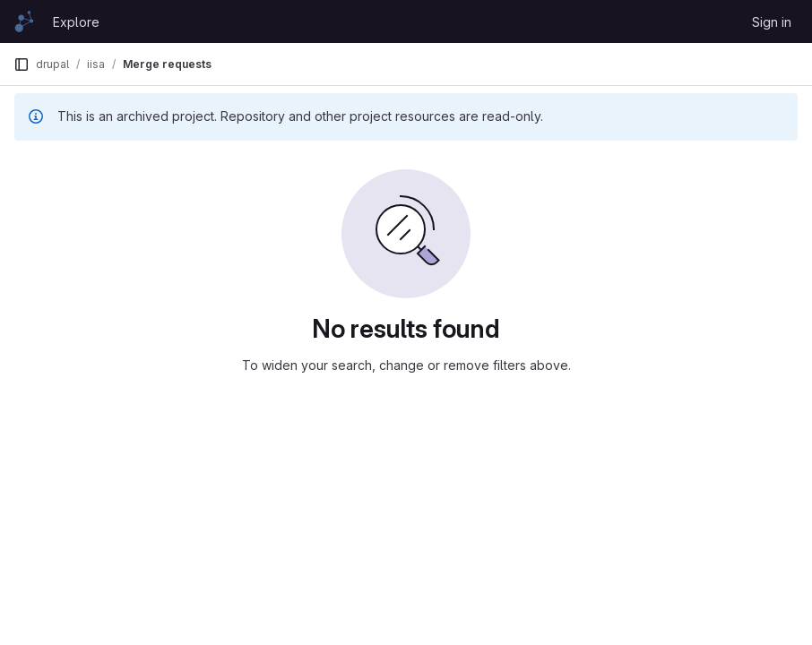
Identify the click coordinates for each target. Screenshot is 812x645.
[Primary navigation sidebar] (22, 64)
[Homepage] (24, 21)
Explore (76, 22)
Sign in (772, 22)
